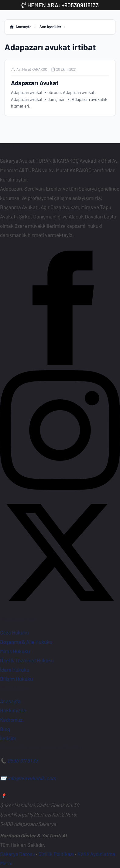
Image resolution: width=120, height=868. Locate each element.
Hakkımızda (13, 710)
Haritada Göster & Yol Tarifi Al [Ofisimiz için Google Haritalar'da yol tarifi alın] (33, 835)
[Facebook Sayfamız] (60, 366)
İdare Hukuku (15, 670)
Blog (5, 729)
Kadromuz (11, 720)
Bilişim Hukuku (16, 679)
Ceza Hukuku (14, 632)
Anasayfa (10, 701)
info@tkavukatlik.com (32, 778)
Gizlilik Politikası (56, 854)
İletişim (8, 738)
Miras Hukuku (15, 651)
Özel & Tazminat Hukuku (27, 660)
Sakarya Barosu (17, 854)
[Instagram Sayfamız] (60, 488)
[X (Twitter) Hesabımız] (60, 610)
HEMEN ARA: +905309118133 (60, 5)
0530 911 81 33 (23, 760)
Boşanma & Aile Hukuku (26, 642)
